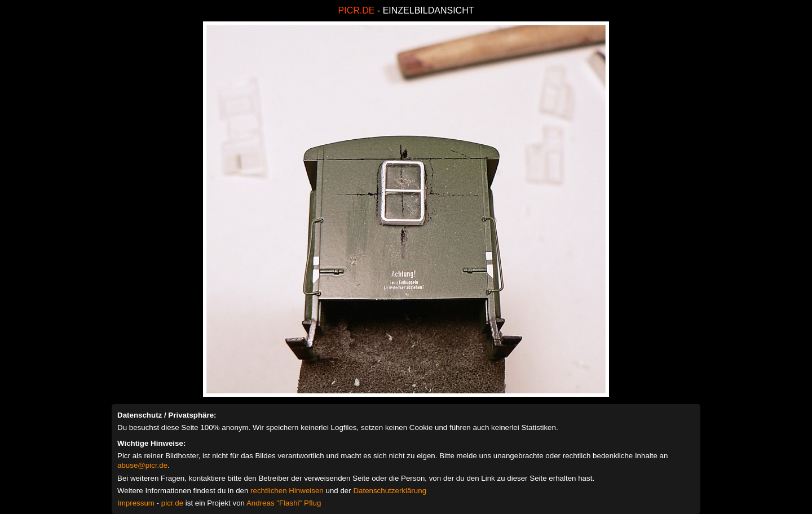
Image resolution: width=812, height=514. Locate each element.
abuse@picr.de (142, 465)
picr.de (172, 503)
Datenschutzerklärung (390, 491)
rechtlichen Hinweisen (287, 491)
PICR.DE (357, 10)
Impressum (136, 503)
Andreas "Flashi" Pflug (284, 503)
